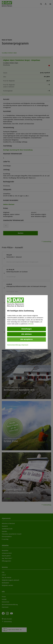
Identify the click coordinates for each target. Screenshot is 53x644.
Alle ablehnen (26, 334)
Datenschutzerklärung (14, 345)
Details (31, 324)
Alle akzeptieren (26, 339)
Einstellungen (26, 329)
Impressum (25, 345)
